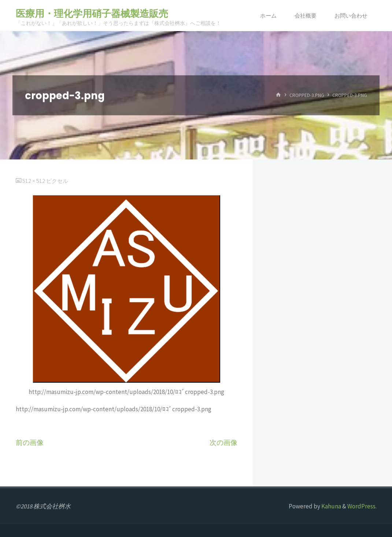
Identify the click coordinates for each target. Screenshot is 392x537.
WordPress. (362, 506)
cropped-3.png (307, 95)
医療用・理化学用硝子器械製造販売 (92, 14)
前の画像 (30, 443)
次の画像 (223, 443)
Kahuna (331, 506)
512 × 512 (34, 181)
